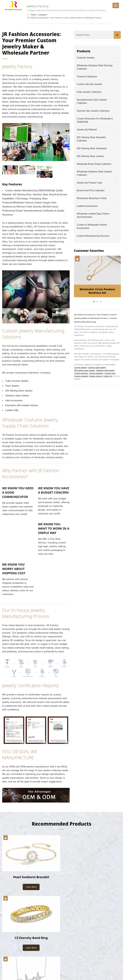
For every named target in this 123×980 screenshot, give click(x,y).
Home (33, 15)
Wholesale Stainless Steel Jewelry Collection (94, 173)
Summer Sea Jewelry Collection (93, 111)
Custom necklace (96, 373)
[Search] (94, 35)
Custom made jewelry (97, 367)
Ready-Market (30, 971)
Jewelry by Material (87, 129)
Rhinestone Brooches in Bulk (92, 198)
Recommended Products (62, 823)
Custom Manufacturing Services (93, 236)
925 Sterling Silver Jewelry (90, 156)
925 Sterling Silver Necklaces (92, 148)
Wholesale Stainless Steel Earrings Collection (95, 67)
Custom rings (110, 373)
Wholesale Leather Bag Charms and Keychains (93, 215)
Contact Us (108, 376)
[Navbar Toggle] (116, 5)
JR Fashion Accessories (31, 967)
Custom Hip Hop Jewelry (89, 84)
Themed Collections (87, 76)
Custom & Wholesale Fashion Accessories (92, 226)
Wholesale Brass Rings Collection (94, 164)
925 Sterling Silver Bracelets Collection (91, 139)
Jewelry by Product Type (89, 182)
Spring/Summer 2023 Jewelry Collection (92, 101)
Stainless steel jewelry (105, 370)
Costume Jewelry (86, 57)
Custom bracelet (81, 376)
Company (42, 15)
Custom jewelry (81, 367)
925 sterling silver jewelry (85, 370)
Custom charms (95, 376)
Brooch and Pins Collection (91, 190)
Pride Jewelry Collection (89, 92)
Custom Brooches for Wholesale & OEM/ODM (95, 120)
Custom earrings (81, 373)
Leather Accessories (87, 206)
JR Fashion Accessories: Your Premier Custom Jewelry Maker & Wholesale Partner (64, 18)
